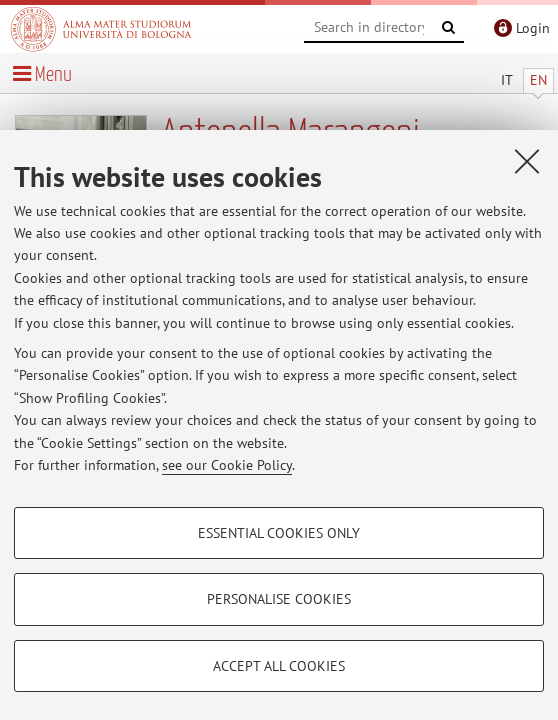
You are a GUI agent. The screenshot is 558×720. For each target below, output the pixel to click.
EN (538, 80)
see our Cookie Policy (227, 465)
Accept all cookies (279, 666)
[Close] (527, 161)
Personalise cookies (279, 599)
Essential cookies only (279, 533)
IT (507, 80)
